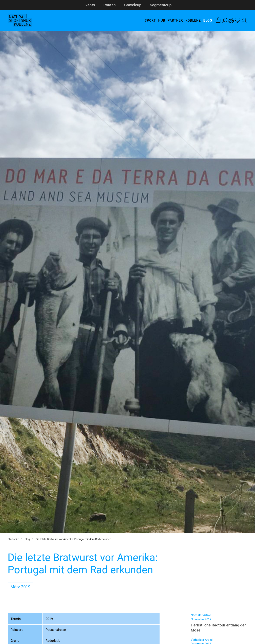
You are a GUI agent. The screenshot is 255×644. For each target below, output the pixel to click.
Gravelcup (133, 5)
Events (89, 5)
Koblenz (193, 20)
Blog (208, 20)
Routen (110, 5)
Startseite (13, 539)
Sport (150, 20)
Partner (175, 20)
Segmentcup (161, 5)
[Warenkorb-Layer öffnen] (218, 21)
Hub (162, 20)
